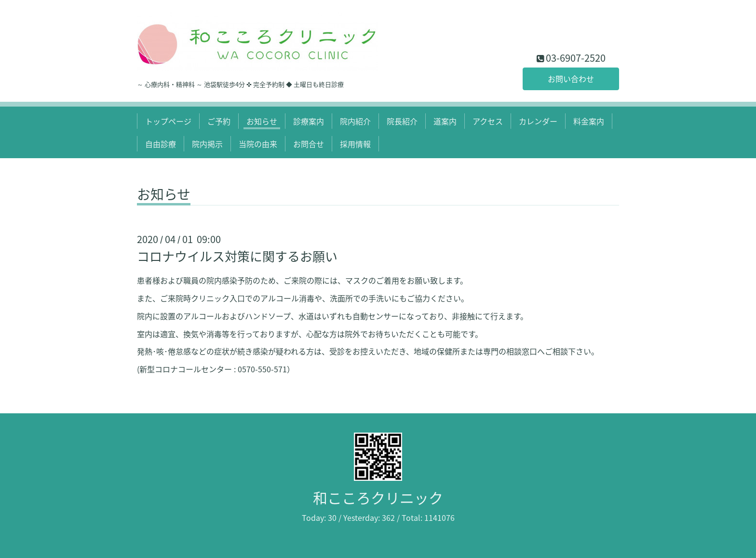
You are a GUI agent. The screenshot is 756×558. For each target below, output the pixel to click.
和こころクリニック (378, 497)
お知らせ (262, 121)
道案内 (445, 121)
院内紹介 (355, 121)
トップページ (168, 121)
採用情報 (355, 144)
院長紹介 (402, 121)
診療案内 (309, 121)
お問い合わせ (571, 79)
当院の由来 (258, 144)
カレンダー (538, 121)
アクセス (488, 121)
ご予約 (219, 121)
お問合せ (309, 144)
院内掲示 (207, 144)
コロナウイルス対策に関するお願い (237, 256)
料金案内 (589, 121)
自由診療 (161, 144)
